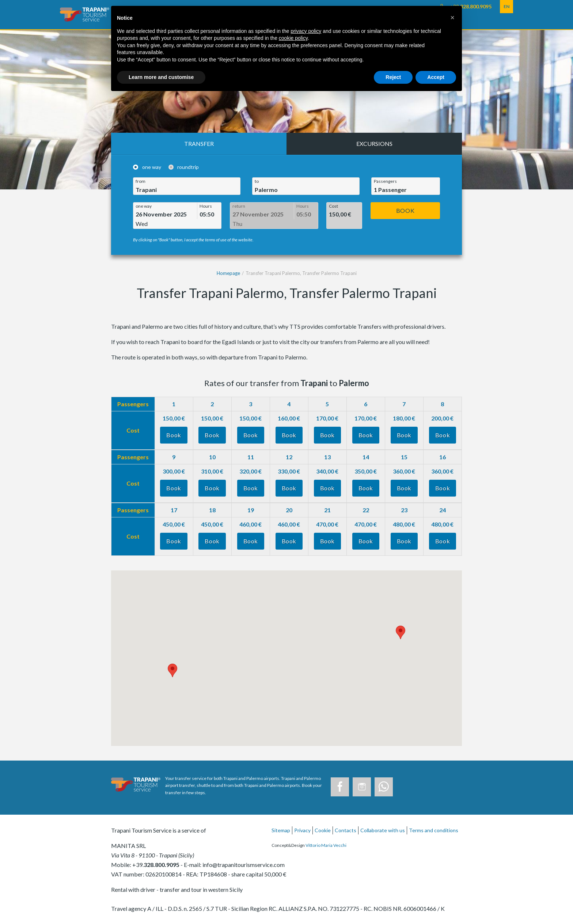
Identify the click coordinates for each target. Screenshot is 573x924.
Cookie (323, 830)
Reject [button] (393, 77)
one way (152, 167)
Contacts (346, 830)
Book (405, 210)
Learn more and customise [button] (161, 77)
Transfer (199, 144)
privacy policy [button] (306, 31)
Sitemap (281, 830)
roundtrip (188, 167)
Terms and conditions (434, 830)
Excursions (374, 144)
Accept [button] (436, 77)
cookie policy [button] (293, 38)
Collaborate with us (383, 830)
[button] (452, 18)
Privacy (302, 830)
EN (506, 6)
